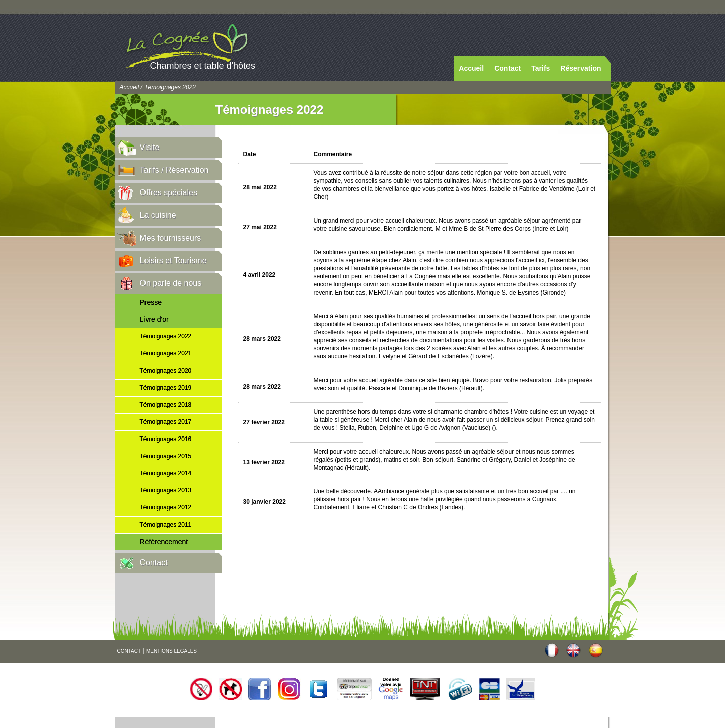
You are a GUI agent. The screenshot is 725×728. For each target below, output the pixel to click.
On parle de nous (171, 283)
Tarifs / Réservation (174, 170)
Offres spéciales (169, 193)
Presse (151, 302)
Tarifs (540, 68)
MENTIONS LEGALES (171, 651)
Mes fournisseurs (171, 238)
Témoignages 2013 (166, 490)
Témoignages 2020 (166, 371)
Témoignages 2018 (166, 405)
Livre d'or (154, 319)
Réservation (581, 68)
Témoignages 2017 (166, 422)
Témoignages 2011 (166, 525)
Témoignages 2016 (166, 439)
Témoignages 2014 (166, 473)
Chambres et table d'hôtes (203, 66)
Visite (150, 147)
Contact (507, 68)
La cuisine (158, 215)
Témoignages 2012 (166, 507)
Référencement (164, 542)
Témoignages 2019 (166, 388)
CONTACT (129, 651)
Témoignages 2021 (166, 353)
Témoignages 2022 (166, 336)
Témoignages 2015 (166, 456)
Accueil (471, 68)
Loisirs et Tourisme (173, 261)
